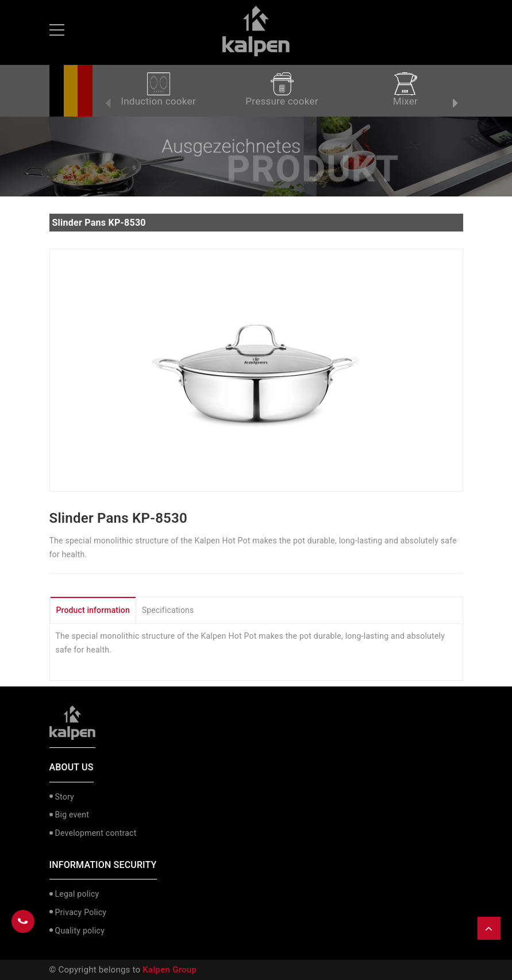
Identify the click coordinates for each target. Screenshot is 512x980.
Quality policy (80, 931)
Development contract (96, 833)
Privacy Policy (81, 912)
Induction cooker (158, 90)
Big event (72, 815)
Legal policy (77, 894)
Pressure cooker (282, 90)
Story (65, 797)
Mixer (405, 90)
